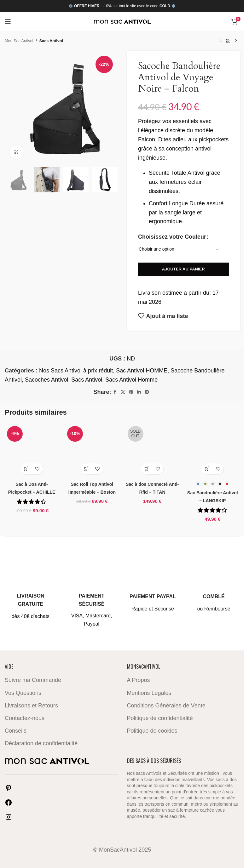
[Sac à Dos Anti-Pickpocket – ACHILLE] (32, 451)
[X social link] (123, 392)
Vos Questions (23, 693)
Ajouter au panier (183, 269)
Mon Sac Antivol (19, 41)
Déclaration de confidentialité (41, 743)
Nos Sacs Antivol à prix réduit (76, 371)
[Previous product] (221, 41)
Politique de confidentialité (160, 718)
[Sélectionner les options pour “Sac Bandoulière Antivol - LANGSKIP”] (207, 469)
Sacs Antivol (51, 41)
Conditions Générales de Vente (166, 705)
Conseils (16, 731)
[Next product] (236, 41)
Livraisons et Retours (31, 705)
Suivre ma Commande (33, 680)
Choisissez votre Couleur (172, 237)
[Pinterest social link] (131, 392)
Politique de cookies (152, 731)
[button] (26, 469)
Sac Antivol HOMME (142, 371)
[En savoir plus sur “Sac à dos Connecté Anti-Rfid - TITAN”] (147, 469)
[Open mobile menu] (8, 21)
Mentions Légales (149, 693)
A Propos (139, 680)
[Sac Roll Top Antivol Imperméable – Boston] (92, 451)
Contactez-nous (25, 718)
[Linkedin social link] (139, 392)
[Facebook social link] (115, 392)
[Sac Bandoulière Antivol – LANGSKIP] (213, 451)
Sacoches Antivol (46, 380)
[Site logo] (122, 21)
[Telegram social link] (147, 392)
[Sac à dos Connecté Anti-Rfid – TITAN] (152, 451)
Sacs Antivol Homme (131, 380)
